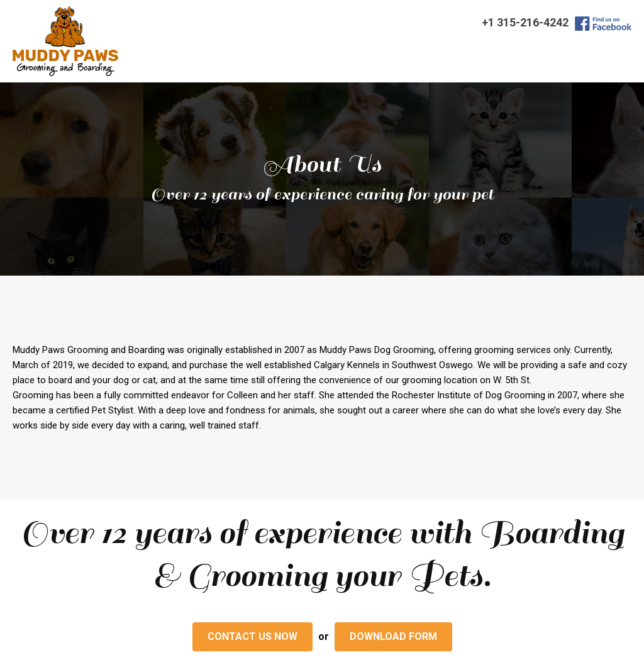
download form (393, 636)
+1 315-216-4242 (525, 22)
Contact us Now (253, 636)
